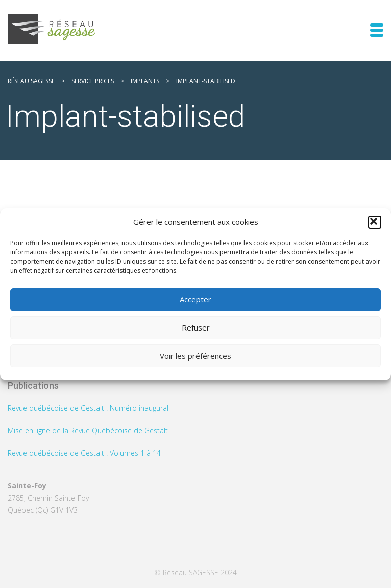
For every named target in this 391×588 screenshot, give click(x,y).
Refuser (196, 327)
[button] (375, 222)
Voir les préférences (196, 356)
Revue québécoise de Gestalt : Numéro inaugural (88, 408)
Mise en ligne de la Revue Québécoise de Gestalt (88, 430)
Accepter (196, 299)
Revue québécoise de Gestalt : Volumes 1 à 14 (84, 453)
